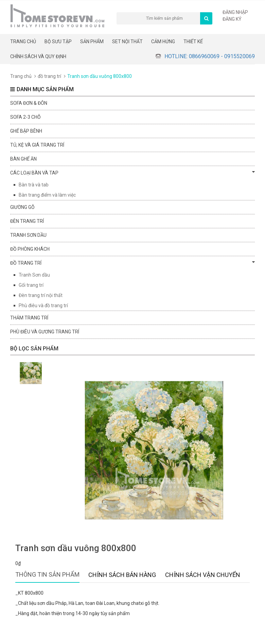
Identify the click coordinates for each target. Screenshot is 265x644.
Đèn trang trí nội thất (41, 295)
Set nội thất (127, 42)
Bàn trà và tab (34, 185)
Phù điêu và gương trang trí (45, 332)
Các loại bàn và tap (132, 172)
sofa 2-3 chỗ (25, 117)
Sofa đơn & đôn (29, 103)
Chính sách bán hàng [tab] (122, 575)
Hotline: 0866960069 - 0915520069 (210, 56)
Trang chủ (23, 42)
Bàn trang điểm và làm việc (47, 195)
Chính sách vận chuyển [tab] (203, 575)
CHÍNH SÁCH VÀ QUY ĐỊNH (38, 56)
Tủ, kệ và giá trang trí (37, 145)
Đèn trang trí (27, 221)
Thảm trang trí (29, 318)
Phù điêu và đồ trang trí (43, 306)
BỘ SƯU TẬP (58, 42)
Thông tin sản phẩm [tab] (47, 574)
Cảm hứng (163, 42)
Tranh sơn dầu (28, 235)
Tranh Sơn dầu (34, 275)
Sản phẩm (92, 42)
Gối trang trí (31, 285)
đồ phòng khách (30, 249)
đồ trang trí (49, 76)
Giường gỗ (22, 207)
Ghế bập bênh (26, 131)
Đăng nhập (235, 12)
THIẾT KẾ (193, 42)
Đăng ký (232, 19)
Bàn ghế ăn (23, 159)
